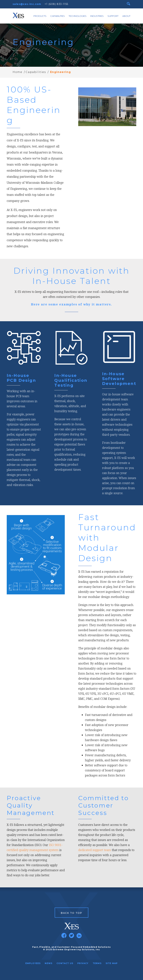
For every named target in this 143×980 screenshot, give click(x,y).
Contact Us (65, 963)
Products (40, 16)
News (49, 963)
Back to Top (71, 913)
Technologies (78, 16)
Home (17, 72)
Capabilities (58, 16)
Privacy (83, 963)
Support (113, 16)
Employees (33, 963)
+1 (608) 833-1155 (56, 4)
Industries (97, 16)
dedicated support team (95, 850)
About (126, 16)
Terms (97, 963)
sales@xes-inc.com (27, 4)
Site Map (112, 963)
